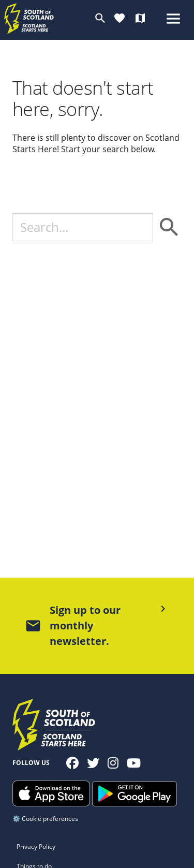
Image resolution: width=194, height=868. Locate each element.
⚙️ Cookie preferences (45, 819)
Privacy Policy (36, 847)
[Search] (83, 227)
